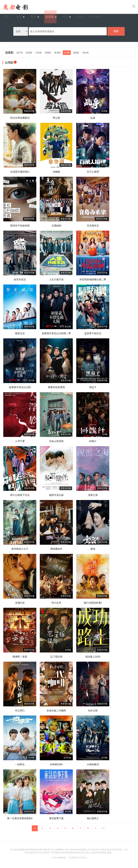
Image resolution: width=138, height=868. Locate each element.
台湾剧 (69, 52)
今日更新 (116, 7)
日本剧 (40, 52)
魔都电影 (62, 857)
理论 (103, 7)
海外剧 (88, 52)
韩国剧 (49, 52)
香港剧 (59, 52)
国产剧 (20, 52)
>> (103, 827)
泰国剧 (78, 52)
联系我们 (83, 857)
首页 (36, 7)
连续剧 (75, 7)
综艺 (90, 7)
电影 (60, 7)
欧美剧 (30, 52)
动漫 (47, 7)
